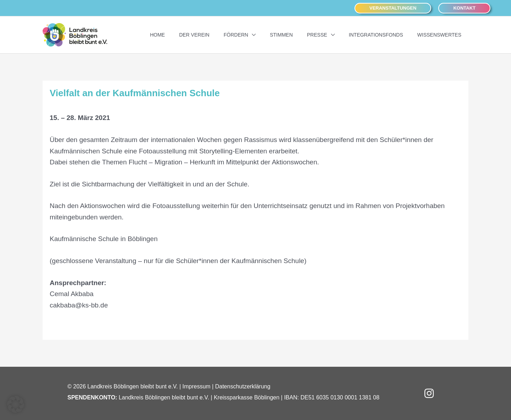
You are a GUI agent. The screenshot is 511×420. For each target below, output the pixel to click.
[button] (393, 8)
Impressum (196, 386)
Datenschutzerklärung (243, 386)
